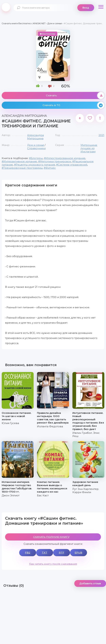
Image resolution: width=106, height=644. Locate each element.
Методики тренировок (55, 161)
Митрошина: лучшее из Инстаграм (89, 148)
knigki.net (6, 7)
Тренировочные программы (23, 168)
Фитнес (51, 168)
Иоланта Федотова (50, 426)
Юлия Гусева (10, 423)
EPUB (78, 553)
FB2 (28, 553)
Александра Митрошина (35, 137)
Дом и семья (36, 145)
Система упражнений (73, 165)
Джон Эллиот (11, 495)
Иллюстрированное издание (65, 158)
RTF (62, 553)
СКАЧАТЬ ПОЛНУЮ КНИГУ (51, 537)
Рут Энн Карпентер (85, 489)
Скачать (75, 95)
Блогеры (37, 158)
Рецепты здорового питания (35, 165)
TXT (45, 553)
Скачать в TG (74, 105)
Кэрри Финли (82, 492)
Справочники (36, 148)
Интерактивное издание (20, 161)
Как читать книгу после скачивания (53, 564)
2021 (101, 135)
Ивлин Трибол (82, 433)
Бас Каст (43, 495)
